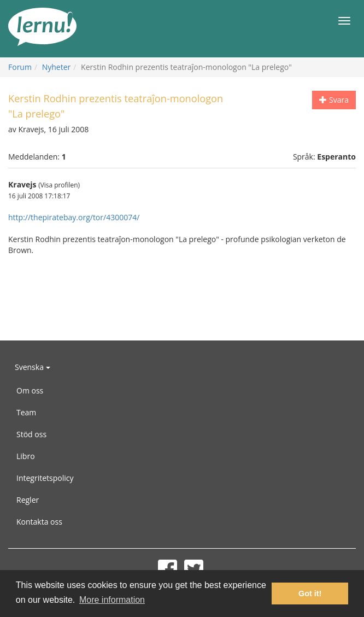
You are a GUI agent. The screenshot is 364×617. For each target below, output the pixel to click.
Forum (20, 67)
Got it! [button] (310, 594)
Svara (334, 100)
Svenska (33, 367)
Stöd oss (31, 434)
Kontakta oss (39, 522)
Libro (26, 456)
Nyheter (57, 67)
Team (26, 412)
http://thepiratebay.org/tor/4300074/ (74, 217)
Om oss (30, 390)
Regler (28, 500)
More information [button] (112, 600)
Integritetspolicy (45, 478)
